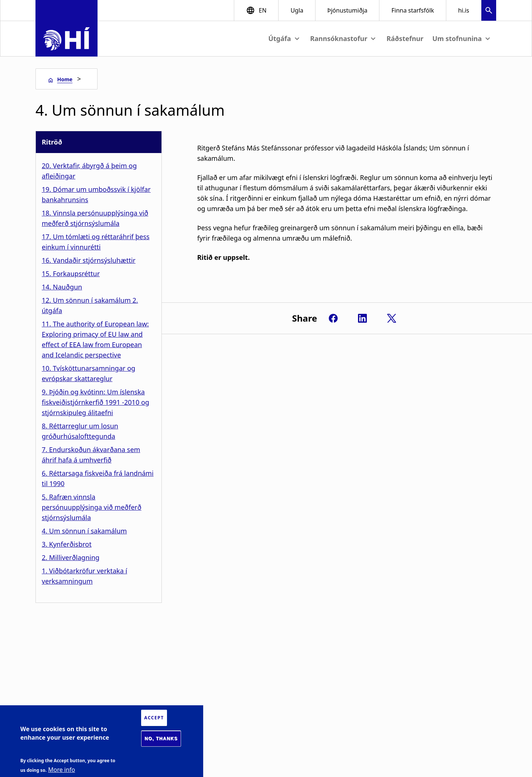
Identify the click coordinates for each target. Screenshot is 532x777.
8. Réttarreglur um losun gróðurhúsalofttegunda (80, 431)
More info (62, 770)
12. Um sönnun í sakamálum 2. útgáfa (90, 305)
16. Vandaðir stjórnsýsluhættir (89, 260)
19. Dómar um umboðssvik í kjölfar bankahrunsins (96, 194)
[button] (489, 11)
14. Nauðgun (62, 287)
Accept (154, 718)
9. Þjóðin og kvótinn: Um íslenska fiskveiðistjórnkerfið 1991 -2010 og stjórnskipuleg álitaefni (96, 402)
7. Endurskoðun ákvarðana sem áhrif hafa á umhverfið (91, 455)
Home (65, 79)
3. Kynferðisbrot (67, 544)
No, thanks (161, 739)
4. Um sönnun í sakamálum (84, 531)
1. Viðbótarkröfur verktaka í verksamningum (84, 576)
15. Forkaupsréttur (71, 274)
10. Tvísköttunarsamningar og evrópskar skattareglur (88, 373)
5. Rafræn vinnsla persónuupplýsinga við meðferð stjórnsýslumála (92, 507)
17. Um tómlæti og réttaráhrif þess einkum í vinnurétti (96, 242)
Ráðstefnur (405, 38)
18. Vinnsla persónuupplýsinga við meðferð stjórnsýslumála (95, 218)
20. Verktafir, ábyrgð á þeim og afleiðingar (89, 171)
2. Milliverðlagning (71, 557)
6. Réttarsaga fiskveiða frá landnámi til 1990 (98, 478)
